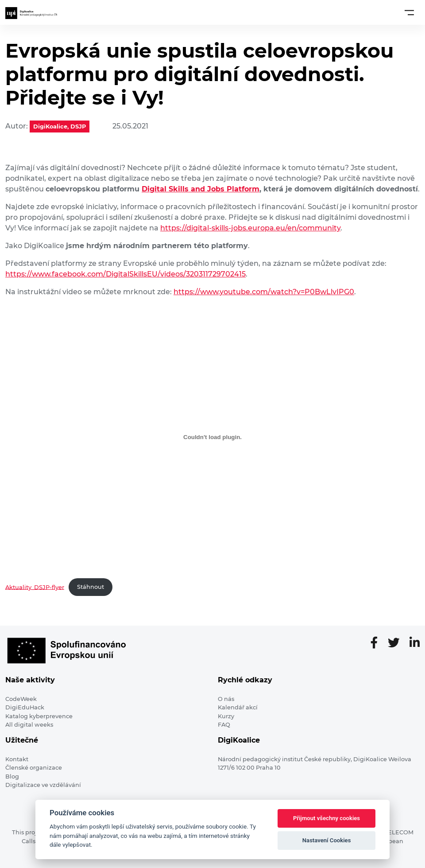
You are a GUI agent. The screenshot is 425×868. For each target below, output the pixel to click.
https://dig (179, 228)
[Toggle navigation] (409, 12)
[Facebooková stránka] (378, 643)
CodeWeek (21, 699)
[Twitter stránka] (397, 643)
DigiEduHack (25, 707)
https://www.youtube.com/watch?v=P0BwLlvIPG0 (264, 292)
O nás (226, 699)
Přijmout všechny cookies (326, 818)
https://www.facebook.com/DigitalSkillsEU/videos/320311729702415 (126, 274)
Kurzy (226, 716)
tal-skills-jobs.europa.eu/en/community (270, 228)
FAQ (224, 725)
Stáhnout (91, 587)
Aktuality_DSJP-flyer (35, 587)
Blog (12, 777)
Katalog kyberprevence (39, 716)
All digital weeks (29, 725)
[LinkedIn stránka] (415, 643)
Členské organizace (34, 768)
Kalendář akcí (238, 707)
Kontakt (17, 759)
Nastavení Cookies (327, 840)
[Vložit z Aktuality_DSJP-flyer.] (212, 437)
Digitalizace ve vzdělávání (43, 785)
